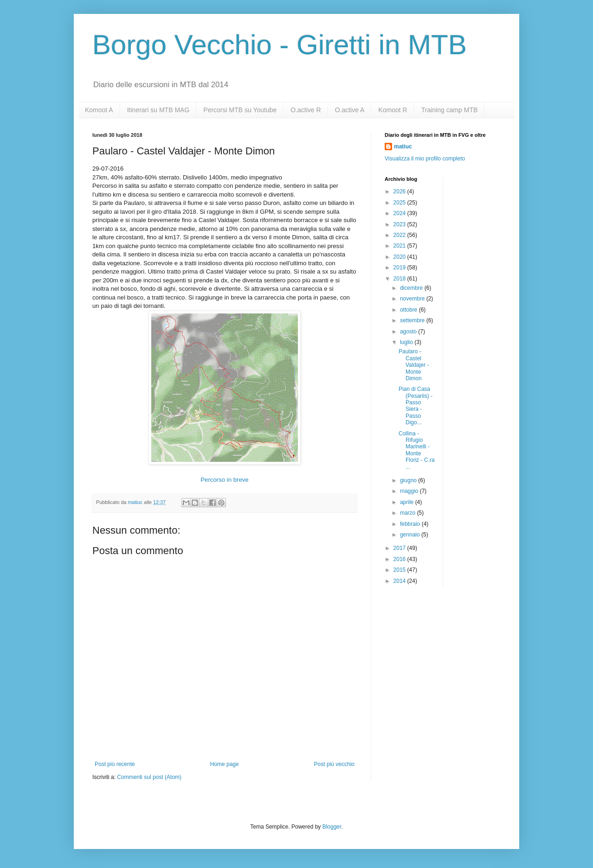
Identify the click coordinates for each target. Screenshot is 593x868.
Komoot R (393, 110)
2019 (400, 268)
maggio (410, 491)
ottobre (409, 310)
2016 (400, 559)
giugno (409, 480)
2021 (400, 246)
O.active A (350, 110)
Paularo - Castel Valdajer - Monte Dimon (414, 365)
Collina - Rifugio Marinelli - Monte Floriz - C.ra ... (417, 450)
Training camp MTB (450, 110)
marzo (409, 513)
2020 (400, 257)
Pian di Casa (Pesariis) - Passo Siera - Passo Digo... (416, 406)
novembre (413, 299)
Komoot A (99, 110)
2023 (400, 224)
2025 (400, 203)
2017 (400, 548)
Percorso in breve (224, 480)
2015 (400, 570)
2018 (400, 279)
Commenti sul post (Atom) (149, 777)
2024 (400, 213)
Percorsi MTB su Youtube (240, 110)
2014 (400, 581)
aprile (408, 502)
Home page (225, 764)
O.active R (306, 110)
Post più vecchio (334, 764)
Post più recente (115, 764)
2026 (400, 191)
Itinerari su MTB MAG (158, 110)
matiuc (403, 147)
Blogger (332, 827)
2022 (400, 235)
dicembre (412, 288)
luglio (407, 342)
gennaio (411, 535)
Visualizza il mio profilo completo (425, 159)
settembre (413, 320)
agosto (409, 332)
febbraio (411, 524)
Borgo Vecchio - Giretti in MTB (280, 45)
